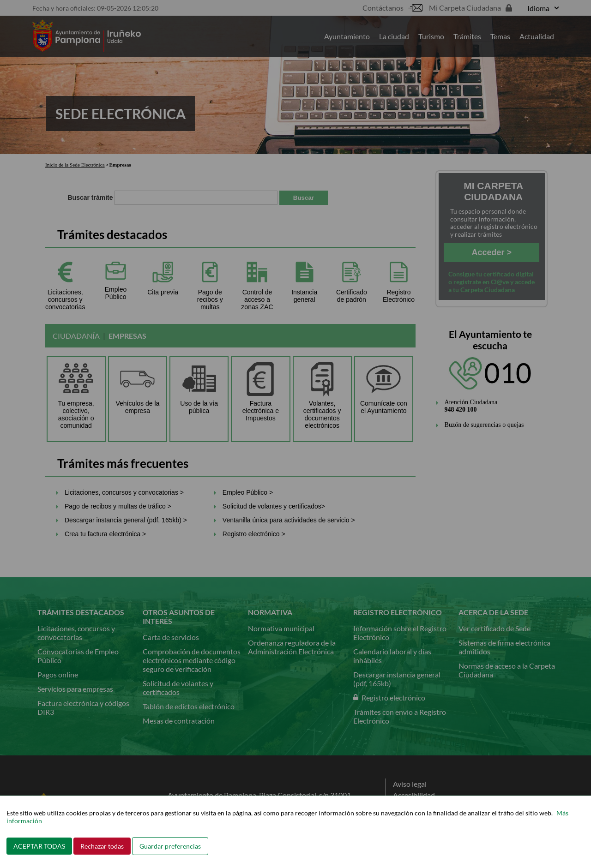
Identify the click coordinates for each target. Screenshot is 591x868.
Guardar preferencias (170, 846)
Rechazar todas (102, 846)
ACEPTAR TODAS (39, 846)
